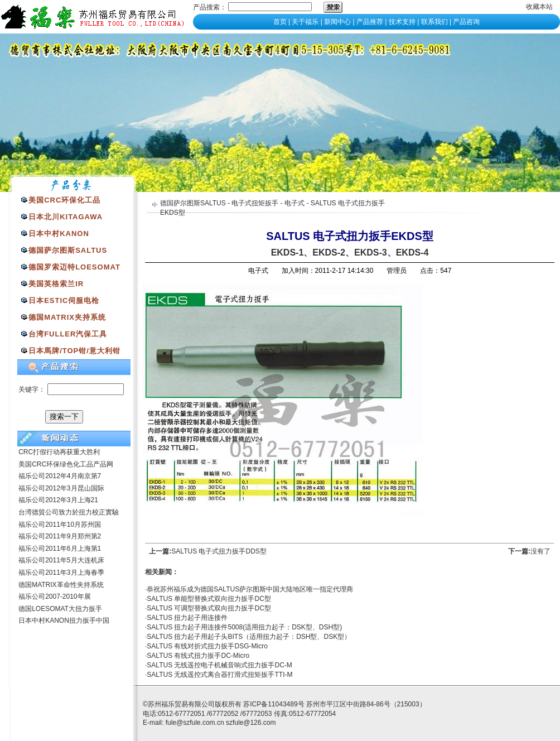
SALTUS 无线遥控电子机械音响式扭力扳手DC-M (219, 665)
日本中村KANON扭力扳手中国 (64, 620)
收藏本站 (539, 7)
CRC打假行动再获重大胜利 (59, 452)
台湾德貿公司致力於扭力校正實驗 (69, 512)
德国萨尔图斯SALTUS (193, 203)
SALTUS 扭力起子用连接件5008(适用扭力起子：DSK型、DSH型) (244, 627)
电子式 (295, 203)
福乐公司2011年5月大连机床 (61, 560)
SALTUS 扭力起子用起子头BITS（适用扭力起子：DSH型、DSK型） (249, 637)
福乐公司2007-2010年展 (54, 596)
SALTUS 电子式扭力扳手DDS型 (219, 551)
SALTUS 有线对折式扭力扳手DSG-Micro (207, 646)
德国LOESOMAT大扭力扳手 (60, 609)
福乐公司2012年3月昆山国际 (61, 488)
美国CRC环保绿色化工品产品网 (66, 464)
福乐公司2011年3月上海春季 (61, 572)
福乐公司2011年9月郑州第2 (60, 536)
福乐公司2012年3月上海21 (58, 500)
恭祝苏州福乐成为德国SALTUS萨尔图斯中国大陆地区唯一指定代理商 (250, 589)
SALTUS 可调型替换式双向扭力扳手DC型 (209, 608)
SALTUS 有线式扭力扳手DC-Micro (198, 656)
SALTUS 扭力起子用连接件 (187, 618)
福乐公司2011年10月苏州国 (60, 525)
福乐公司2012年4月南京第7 (60, 476)
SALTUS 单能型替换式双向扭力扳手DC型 (209, 599)
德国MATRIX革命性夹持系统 (61, 585)
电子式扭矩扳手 (255, 203)
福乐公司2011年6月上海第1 (60, 548)
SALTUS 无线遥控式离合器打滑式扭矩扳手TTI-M (219, 675)
